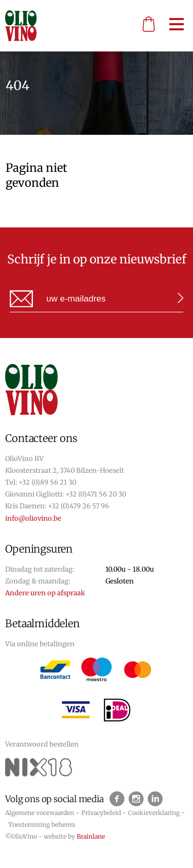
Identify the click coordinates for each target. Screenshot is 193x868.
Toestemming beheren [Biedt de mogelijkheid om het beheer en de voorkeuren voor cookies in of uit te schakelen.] (42, 825)
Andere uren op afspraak (45, 593)
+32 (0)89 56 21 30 (47, 482)
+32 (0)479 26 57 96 (78, 506)
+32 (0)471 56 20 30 (96, 494)
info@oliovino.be (33, 518)
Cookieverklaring (154, 813)
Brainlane (91, 836)
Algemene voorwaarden (40, 813)
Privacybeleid (101, 813)
